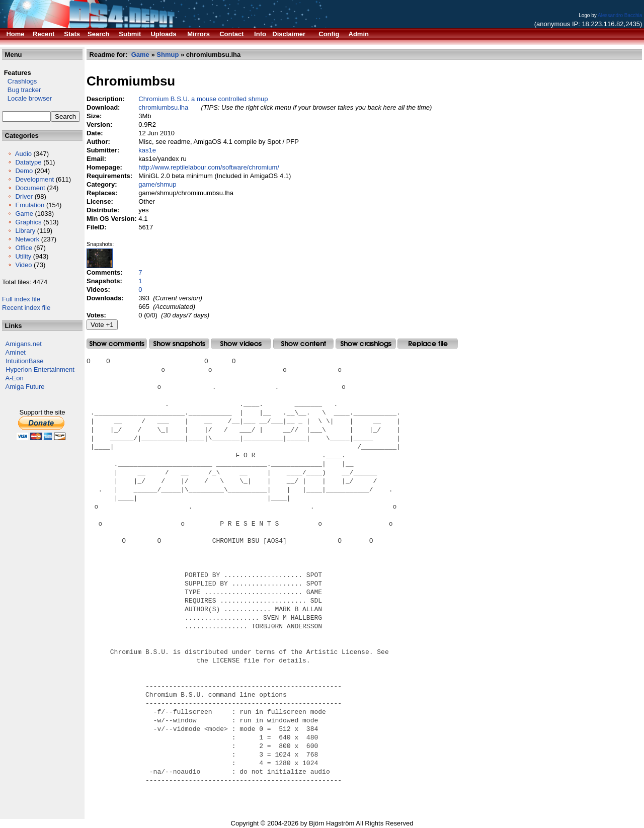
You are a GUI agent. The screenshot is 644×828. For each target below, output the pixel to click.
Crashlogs (19, 81)
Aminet (16, 352)
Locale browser (27, 98)
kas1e (147, 150)
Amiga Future (25, 387)
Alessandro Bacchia (620, 15)
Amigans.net (24, 344)
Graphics (28, 222)
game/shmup (157, 184)
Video (23, 265)
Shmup (168, 55)
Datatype (28, 162)
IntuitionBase (24, 361)
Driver (24, 196)
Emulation (30, 205)
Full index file (21, 299)
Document (30, 188)
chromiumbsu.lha (163, 107)
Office (24, 248)
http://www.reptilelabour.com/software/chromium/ (209, 167)
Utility (23, 256)
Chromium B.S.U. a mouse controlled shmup (203, 99)
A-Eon (15, 378)
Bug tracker (21, 90)
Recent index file (26, 308)
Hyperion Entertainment (40, 369)
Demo (24, 171)
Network (27, 239)
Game (24, 214)
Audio (23, 154)
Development (34, 179)
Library (25, 231)
